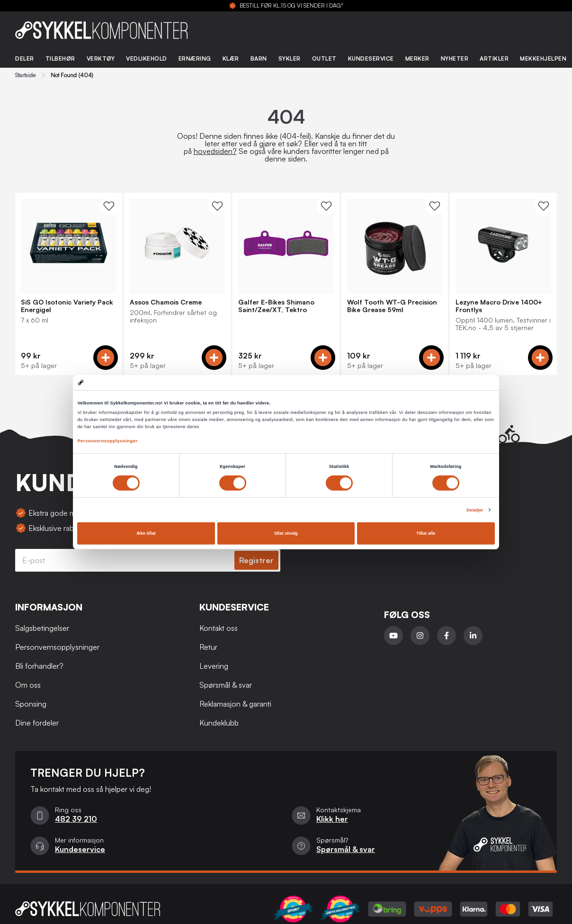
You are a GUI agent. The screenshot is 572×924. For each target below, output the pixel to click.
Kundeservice (371, 58)
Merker (417, 58)
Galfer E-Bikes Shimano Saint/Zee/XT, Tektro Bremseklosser (276, 306)
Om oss (28, 685)
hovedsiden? (215, 151)
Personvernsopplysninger (107, 441)
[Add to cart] (106, 358)
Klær (231, 58)
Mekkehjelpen (543, 58)
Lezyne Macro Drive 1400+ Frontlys (499, 306)
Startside (25, 75)
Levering (214, 666)
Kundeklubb (219, 723)
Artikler (494, 58)
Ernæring (195, 58)
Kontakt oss (219, 628)
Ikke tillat (146, 533)
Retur (208, 647)
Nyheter (455, 58)
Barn (259, 58)
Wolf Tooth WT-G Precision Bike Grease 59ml (392, 306)
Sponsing (31, 704)
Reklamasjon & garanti (235, 704)
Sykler (290, 58)
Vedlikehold (147, 58)
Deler (25, 58)
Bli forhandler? (39, 666)
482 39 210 (76, 819)
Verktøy (101, 58)
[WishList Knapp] (109, 206)
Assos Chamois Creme (166, 302)
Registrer (256, 560)
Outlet (324, 58)
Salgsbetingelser (42, 628)
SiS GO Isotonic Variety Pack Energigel (67, 306)
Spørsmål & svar (226, 685)
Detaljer (475, 510)
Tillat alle (426, 533)
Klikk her (332, 819)
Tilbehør (60, 58)
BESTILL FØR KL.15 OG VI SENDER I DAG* (291, 6)
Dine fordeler (37, 723)
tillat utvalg (286, 533)
